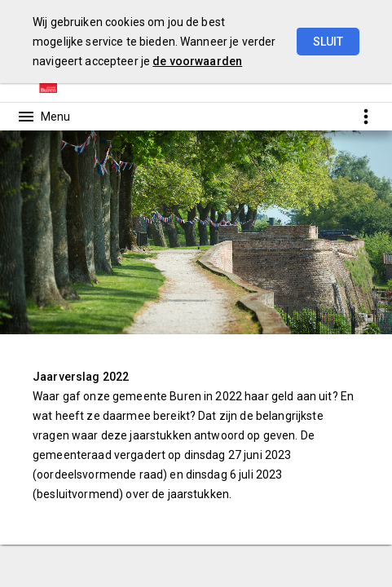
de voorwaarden (197, 61)
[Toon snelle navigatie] (366, 116)
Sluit (328, 42)
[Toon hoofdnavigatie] (43, 117)
